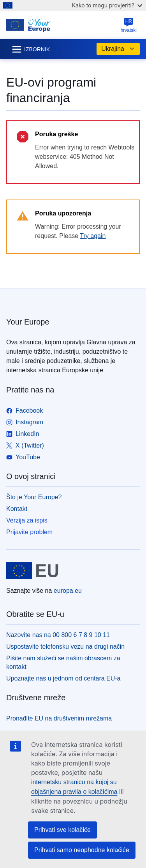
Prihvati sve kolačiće (62, 830)
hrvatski (129, 25)
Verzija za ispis (27, 520)
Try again (93, 236)
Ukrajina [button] (118, 49)
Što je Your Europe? (34, 497)
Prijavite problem (29, 532)
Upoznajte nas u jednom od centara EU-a (63, 678)
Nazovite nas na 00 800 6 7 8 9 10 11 (58, 635)
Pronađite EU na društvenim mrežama (59, 718)
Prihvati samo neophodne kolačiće (82, 850)
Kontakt (17, 509)
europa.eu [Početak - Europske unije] (68, 591)
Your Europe (28, 322)
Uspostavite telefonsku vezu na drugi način (65, 647)
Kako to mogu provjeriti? (107, 5)
